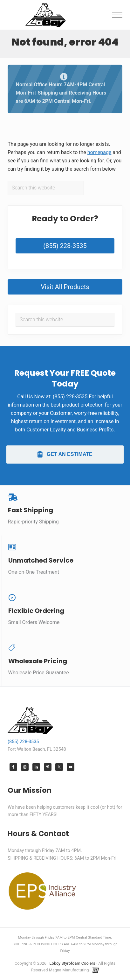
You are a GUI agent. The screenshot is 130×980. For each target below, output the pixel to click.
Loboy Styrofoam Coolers (72, 963)
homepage (99, 152)
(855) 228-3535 (65, 246)
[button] (117, 15)
